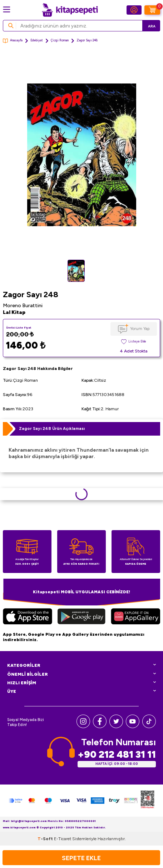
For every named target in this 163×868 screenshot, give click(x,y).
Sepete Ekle (81, 858)
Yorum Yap (140, 329)
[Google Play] (82, 617)
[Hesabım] (134, 10)
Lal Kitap (14, 312)
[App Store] (28, 617)
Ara (152, 26)
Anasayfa (13, 41)
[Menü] (7, 9)
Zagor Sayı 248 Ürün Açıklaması (52, 428)
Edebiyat (37, 40)
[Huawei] (135, 617)
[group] (81, 155)
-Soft (46, 839)
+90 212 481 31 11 (117, 754)
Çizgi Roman (60, 40)
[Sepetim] (152, 10)
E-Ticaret (63, 839)
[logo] (70, 10)
